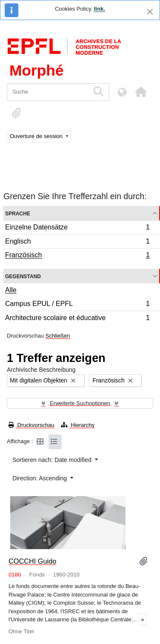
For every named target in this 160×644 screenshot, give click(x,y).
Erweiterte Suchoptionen (80, 403)
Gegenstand (23, 276)
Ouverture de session (37, 136)
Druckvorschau (31, 425)
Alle (11, 290)
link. (99, 9)
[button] (141, 92)
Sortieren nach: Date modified (53, 460)
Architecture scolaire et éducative (77, 319)
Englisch (77, 243)
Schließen (58, 336)
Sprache (18, 213)
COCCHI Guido (32, 561)
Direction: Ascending (41, 478)
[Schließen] (150, 12)
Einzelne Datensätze (77, 228)
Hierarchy (78, 425)
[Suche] (48, 92)
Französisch (77, 256)
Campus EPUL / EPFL (77, 305)
